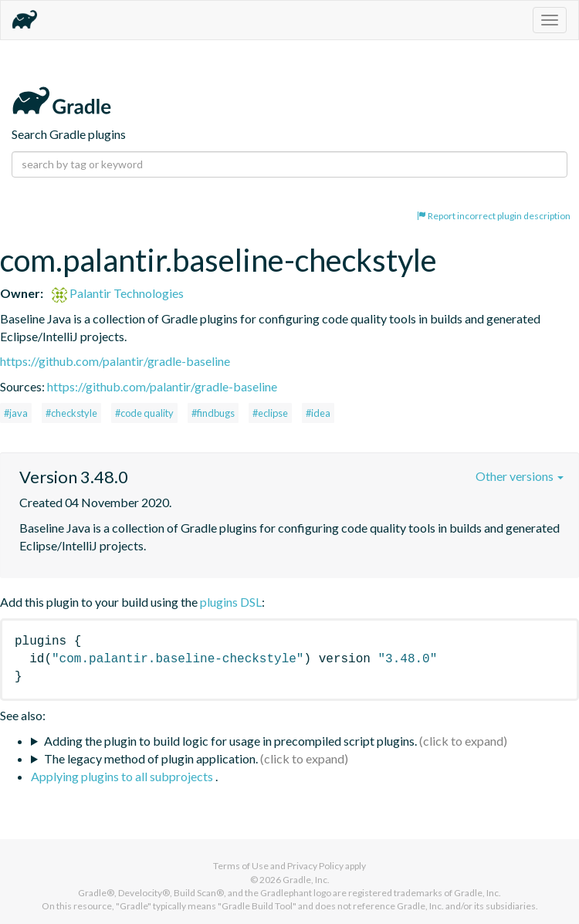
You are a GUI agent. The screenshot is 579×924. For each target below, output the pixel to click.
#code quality (144, 413)
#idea (318, 413)
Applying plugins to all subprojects (123, 776)
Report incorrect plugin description (494, 216)
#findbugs (213, 413)
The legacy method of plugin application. (151, 758)
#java (16, 413)
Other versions (520, 476)
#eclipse (270, 413)
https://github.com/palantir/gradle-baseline (115, 361)
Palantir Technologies (118, 293)
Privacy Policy (315, 866)
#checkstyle (71, 413)
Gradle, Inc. (306, 880)
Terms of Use (241, 866)
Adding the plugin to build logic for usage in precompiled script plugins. (230, 741)
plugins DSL (231, 602)
